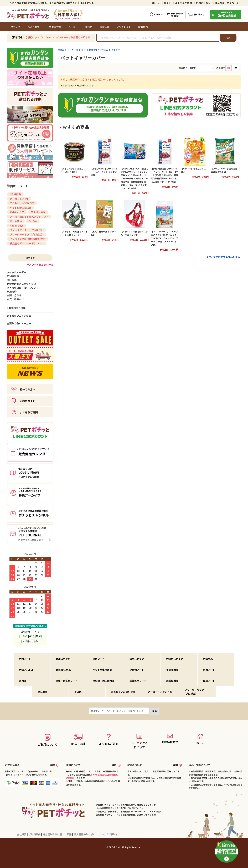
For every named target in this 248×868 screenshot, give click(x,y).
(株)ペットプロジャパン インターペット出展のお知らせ (59, 37)
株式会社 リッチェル (99, 50)
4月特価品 (15, 194)
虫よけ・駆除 (38, 212)
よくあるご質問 (183, 3)
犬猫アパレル (26, 670)
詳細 (55, 765)
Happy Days (17, 226)
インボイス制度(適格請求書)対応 (28, 239)
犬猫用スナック (175, 659)
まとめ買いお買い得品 (19, 316)
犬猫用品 (208, 659)
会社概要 (22, 834)
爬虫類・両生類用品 (104, 681)
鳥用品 (23, 681)
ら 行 (83, 50)
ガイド (166, 3)
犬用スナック (63, 659)
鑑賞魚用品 (172, 681)
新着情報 (143, 27)
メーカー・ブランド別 (160, 692)
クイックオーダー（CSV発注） (27, 230)
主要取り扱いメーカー (19, 323)
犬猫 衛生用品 (63, 670)
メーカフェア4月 (19, 199)
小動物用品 (172, 670)
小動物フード (137, 670)
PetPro (33, 221)
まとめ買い (16, 221)
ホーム (155, 3)
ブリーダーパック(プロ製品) (194, 692)
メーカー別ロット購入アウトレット (29, 217)
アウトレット (124, 27)
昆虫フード (209, 681)
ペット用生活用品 (102, 670)
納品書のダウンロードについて (27, 243)
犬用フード (25, 659)
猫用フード (99, 659)
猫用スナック (137, 659)
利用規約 (112, 834)
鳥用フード (209, 670)
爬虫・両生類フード (67, 681)
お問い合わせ (202, 3)
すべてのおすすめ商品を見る (224, 257)
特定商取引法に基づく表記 (57, 834)
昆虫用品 (42, 692)
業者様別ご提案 (17, 308)
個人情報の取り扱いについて (90, 834)
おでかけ (116, 50)
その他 (78, 692)
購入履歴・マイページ (226, 3)
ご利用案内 (35, 834)
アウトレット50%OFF (22, 203)
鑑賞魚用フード (138, 681)
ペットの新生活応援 (21, 208)
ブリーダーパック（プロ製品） (27, 234)
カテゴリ (15, 27)
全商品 (61, 50)
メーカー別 (73, 50)
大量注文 (105, 27)
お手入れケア (17, 212)
